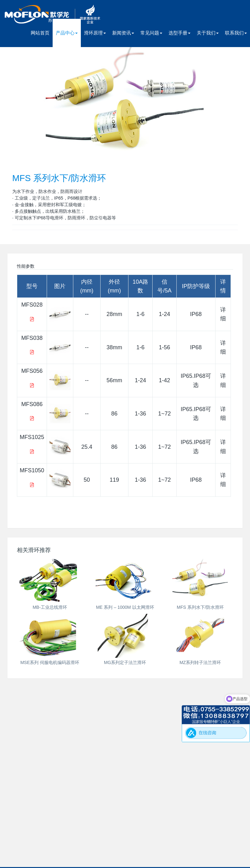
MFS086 (32, 404)
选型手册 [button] (180, 33)
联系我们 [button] (236, 33)
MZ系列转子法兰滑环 (200, 662)
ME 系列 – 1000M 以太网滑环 (125, 607)
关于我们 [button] (208, 33)
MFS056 (32, 371)
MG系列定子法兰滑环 (125, 662)
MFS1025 (32, 437)
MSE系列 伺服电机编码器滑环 (50, 662)
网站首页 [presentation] (40, 33)
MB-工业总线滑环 (50, 607)
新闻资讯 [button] (123, 33)
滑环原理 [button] (95, 33)
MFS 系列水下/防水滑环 (200, 607)
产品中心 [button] (67, 33)
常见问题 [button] (151, 33)
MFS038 (32, 338)
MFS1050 (32, 470)
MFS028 (32, 305)
